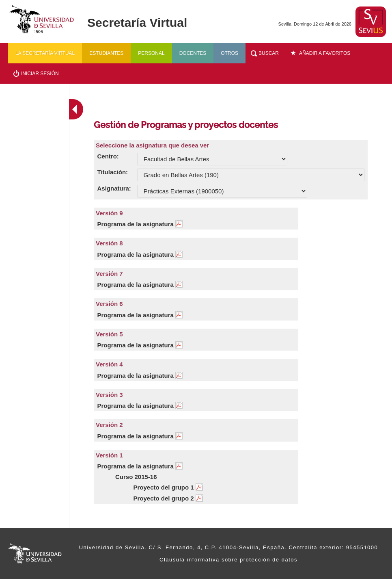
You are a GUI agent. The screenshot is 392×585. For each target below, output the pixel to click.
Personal (151, 53)
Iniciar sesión (40, 74)
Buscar (269, 53)
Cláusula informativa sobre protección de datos (228, 560)
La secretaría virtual (45, 53)
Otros (229, 53)
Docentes (193, 53)
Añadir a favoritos (325, 53)
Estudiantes (106, 53)
